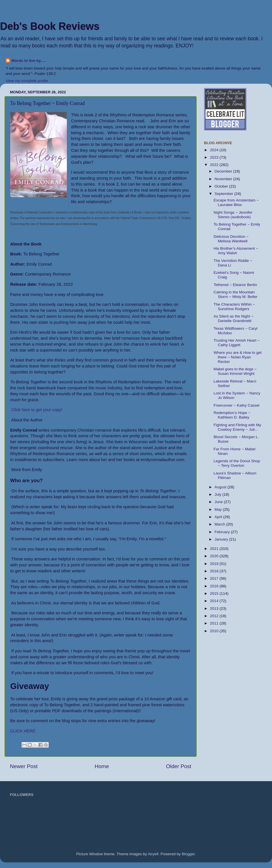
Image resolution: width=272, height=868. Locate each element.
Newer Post (24, 766)
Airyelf (153, 854)
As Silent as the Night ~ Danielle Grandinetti (234, 319)
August (221, 487)
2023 (215, 157)
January (222, 539)
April (219, 517)
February (223, 532)
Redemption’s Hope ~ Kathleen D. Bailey (232, 415)
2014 (215, 601)
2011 (215, 623)
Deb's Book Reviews (50, 26)
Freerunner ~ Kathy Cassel (237, 405)
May (219, 509)
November (224, 179)
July (218, 494)
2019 (215, 564)
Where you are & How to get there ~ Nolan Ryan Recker (238, 357)
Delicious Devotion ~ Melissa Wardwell (231, 239)
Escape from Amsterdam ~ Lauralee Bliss (236, 202)
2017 (215, 578)
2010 (215, 631)
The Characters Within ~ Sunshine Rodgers (234, 307)
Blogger (188, 854)
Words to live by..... (29, 61)
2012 (215, 616)
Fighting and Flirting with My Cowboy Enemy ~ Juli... (237, 427)
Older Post (179, 766)
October (222, 186)
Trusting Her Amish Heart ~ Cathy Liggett (237, 343)
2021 (215, 549)
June (219, 502)
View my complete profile (27, 81)
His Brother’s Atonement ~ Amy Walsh (236, 251)
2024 (215, 150)
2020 (215, 556)
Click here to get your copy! (36, 410)
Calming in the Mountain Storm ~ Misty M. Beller (236, 294)
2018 (215, 571)
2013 (215, 609)
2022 (215, 165)
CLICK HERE (23, 731)
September (224, 194)
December (224, 171)
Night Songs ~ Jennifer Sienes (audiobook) (233, 215)
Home (102, 766)
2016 (215, 586)
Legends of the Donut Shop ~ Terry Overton (237, 463)
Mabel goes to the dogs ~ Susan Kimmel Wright (235, 371)
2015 (215, 593)
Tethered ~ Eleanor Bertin (235, 285)
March (220, 524)
